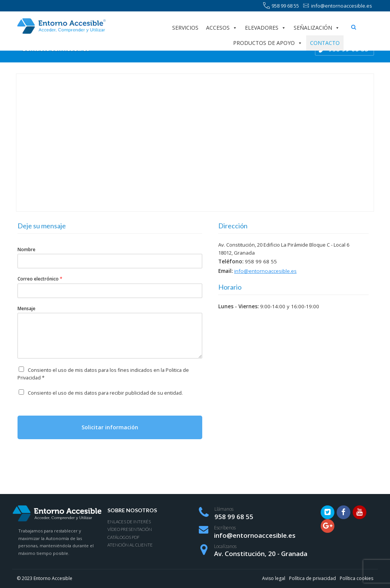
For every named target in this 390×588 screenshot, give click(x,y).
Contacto (325, 43)
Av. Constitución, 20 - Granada (261, 554)
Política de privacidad (312, 578)
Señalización (317, 28)
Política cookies (356, 578)
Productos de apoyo (268, 43)
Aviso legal (274, 578)
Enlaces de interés (129, 522)
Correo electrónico (40, 279)
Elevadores (265, 28)
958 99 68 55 (281, 6)
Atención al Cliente (130, 545)
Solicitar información (110, 427)
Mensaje (26, 309)
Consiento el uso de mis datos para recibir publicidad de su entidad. (105, 393)
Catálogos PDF (123, 537)
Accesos (222, 28)
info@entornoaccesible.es (337, 6)
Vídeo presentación (130, 529)
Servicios (185, 28)
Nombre (26, 250)
